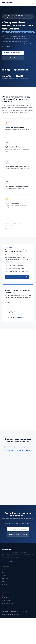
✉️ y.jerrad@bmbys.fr (8, 603)
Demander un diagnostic (13, 53)
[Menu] (33, 3)
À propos (5, 573)
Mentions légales (7, 587)
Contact (4, 584)
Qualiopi (4, 581)
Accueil (4, 570)
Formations (5, 578)
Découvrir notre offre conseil (17, 277)
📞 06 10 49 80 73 (7, 600)
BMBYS (7, 3)
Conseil (4, 576)
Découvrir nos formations (13, 58)
